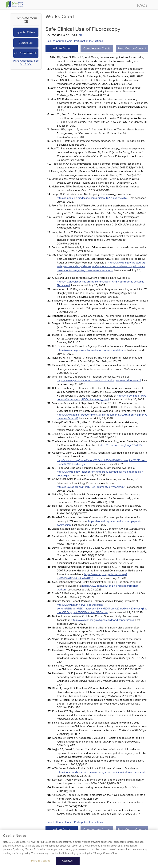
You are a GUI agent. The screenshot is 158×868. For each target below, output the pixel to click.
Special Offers (26, 32)
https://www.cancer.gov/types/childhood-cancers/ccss (103, 620)
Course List (26, 43)
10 (81, 35)
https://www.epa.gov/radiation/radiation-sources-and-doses (91, 350)
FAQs (142, 5)
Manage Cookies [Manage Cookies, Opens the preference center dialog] (41, 862)
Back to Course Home (59, 41)
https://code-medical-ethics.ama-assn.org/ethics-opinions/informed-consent (101, 772)
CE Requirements (26, 53)
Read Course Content (132, 48)
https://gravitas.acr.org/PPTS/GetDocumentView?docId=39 (91, 487)
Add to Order (62, 48)
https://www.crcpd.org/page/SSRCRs (121, 445)
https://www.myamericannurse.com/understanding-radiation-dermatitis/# (99, 380)
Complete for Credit (97, 48)
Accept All (67, 862)
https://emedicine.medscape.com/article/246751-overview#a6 (93, 198)
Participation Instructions (89, 41)
